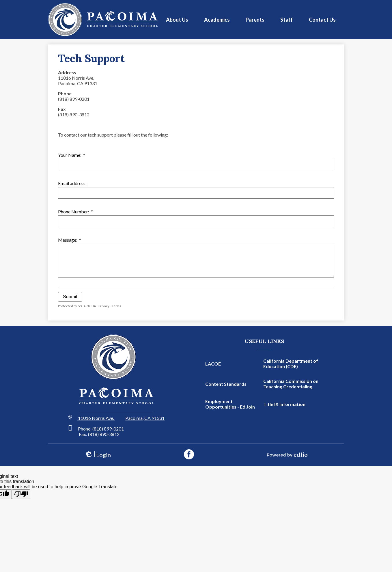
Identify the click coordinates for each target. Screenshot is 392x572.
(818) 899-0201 (108, 429)
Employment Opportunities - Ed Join (230, 404)
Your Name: (72, 155)
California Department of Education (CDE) (291, 364)
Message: (70, 240)
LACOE (213, 364)
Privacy (104, 306)
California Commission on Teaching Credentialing (291, 384)
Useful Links (264, 341)
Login (98, 455)
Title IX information (284, 404)
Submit (70, 297)
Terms (116, 306)
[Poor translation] (21, 494)
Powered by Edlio (287, 455)
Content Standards (226, 384)
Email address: (72, 183)
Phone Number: (75, 212)
